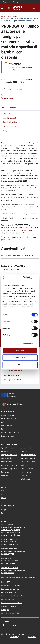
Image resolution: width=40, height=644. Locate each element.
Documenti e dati (7, 436)
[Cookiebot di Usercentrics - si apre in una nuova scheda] (24, 277)
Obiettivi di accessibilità (10, 606)
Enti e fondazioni (7, 426)
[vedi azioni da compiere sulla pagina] (17, 89)
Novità (9, 16)
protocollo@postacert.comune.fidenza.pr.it (20, 577)
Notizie (4, 491)
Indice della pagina (20, 108)
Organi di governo (8, 415)
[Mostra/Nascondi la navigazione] (2, 8)
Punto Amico (6, 558)
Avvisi (15, 16)
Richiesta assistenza (9, 592)
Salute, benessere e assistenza (28, 463)
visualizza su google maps (11, 530)
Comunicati (5, 494)
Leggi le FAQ (6, 582)
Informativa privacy (8, 599)
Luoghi (4, 510)
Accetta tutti (20, 350)
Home (3, 16)
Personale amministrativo (11, 432)
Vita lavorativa (26, 479)
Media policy (33, 637)
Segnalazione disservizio (10, 589)
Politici (4, 429)
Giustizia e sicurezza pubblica (28, 450)
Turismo (24, 475)
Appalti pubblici (7, 458)
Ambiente (5, 451)
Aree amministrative (9, 419)
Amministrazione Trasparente (12, 596)
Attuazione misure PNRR (10, 613)
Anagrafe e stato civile (9, 455)
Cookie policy (15, 637)
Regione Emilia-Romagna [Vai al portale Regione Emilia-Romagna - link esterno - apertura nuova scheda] (11, 2)
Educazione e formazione (6, 474)
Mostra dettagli (28, 344)
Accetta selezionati (20, 357)
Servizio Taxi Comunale (10, 568)
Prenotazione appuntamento (12, 585)
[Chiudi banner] (37, 277)
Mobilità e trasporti (28, 458)
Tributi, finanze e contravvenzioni (27, 470)
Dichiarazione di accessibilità (12, 603)
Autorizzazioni (6, 462)
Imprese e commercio (29, 455)
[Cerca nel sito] (34, 8)
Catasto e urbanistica (9, 465)
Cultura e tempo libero (9, 469)
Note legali (5, 610)
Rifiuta (20, 365)
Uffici (3, 422)
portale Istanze (29, 188)
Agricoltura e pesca (8, 448)
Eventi (4, 513)
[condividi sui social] (6, 89)
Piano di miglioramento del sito (12, 634)
